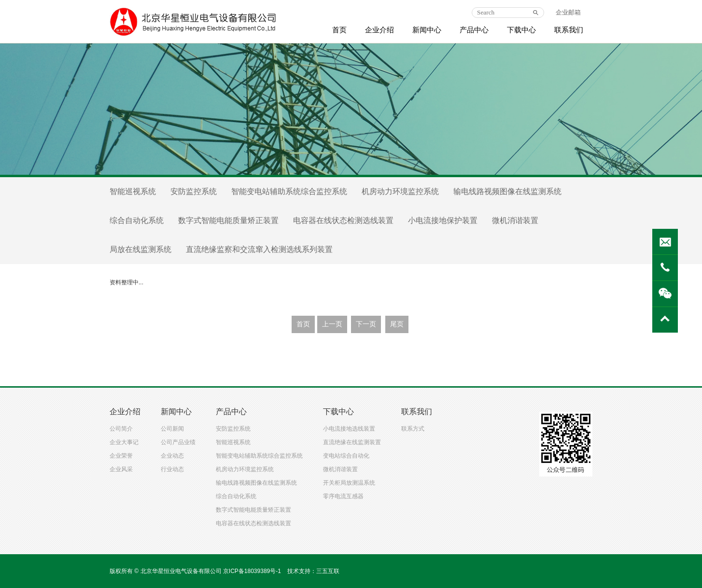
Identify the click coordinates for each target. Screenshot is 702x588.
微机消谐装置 (515, 220)
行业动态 (172, 469)
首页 (339, 30)
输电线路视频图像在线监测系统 (507, 191)
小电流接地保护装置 (443, 220)
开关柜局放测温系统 (349, 483)
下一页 (366, 324)
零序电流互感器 (343, 496)
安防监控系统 (194, 191)
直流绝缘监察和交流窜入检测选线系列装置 (259, 249)
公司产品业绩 (178, 442)
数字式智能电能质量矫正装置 (228, 220)
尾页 (397, 324)
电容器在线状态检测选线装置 (343, 220)
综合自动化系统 (137, 220)
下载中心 (521, 30)
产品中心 (474, 30)
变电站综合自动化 (346, 456)
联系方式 (413, 429)
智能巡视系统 (133, 191)
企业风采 (121, 469)
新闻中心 (427, 30)
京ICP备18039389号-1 (252, 571)
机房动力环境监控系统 (400, 191)
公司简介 (121, 429)
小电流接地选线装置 (349, 429)
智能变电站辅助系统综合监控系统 (289, 191)
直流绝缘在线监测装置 (352, 442)
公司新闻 (172, 429)
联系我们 (569, 30)
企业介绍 (379, 30)
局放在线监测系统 (140, 249)
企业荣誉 (121, 456)
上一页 (332, 324)
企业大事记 (124, 442)
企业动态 (172, 456)
